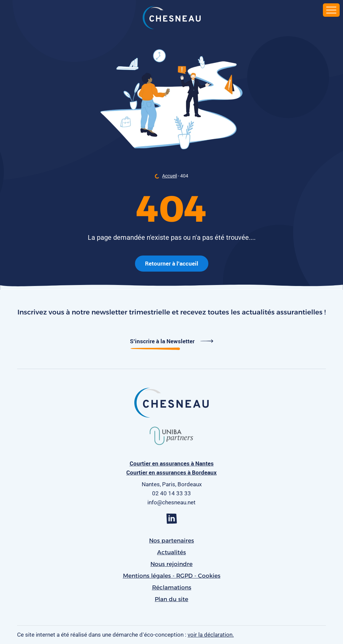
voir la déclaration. (211, 635)
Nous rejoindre (171, 564)
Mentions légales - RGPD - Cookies (172, 576)
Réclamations (172, 587)
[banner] (172, 18)
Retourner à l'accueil (172, 263)
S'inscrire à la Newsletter (172, 341)
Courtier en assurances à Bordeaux (171, 472)
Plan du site (171, 599)
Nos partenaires (171, 541)
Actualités (171, 552)
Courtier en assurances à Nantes (172, 463)
